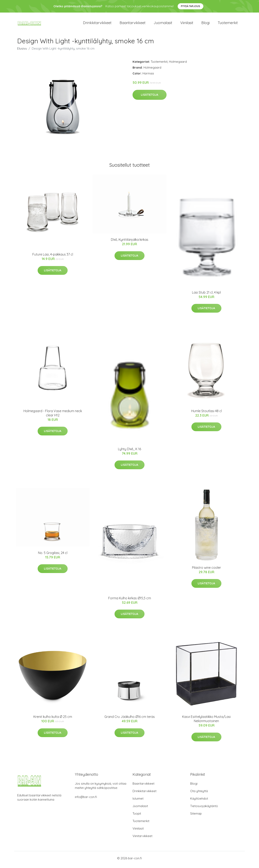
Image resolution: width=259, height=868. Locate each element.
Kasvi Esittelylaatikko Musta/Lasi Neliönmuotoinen (206, 722)
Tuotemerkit (228, 24)
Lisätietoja (150, 98)
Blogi (205, 24)
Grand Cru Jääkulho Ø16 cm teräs (130, 719)
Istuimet (138, 801)
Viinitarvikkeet (142, 839)
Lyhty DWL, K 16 (129, 452)
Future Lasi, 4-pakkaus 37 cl (53, 257)
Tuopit (137, 816)
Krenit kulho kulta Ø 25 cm (53, 719)
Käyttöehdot (199, 801)
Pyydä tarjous (191, 6)
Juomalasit (163, 24)
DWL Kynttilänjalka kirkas (130, 242)
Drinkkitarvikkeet (97, 24)
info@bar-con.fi (86, 800)
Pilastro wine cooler (206, 570)
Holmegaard (178, 64)
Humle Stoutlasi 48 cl (206, 414)
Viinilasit (187, 24)
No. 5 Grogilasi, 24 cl (53, 556)
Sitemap (196, 816)
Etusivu (22, 51)
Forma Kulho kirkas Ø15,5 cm (130, 601)
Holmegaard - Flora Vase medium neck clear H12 (53, 416)
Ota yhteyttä (199, 794)
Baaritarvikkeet (133, 24)
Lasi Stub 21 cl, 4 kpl (206, 295)
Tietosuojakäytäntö (204, 809)
